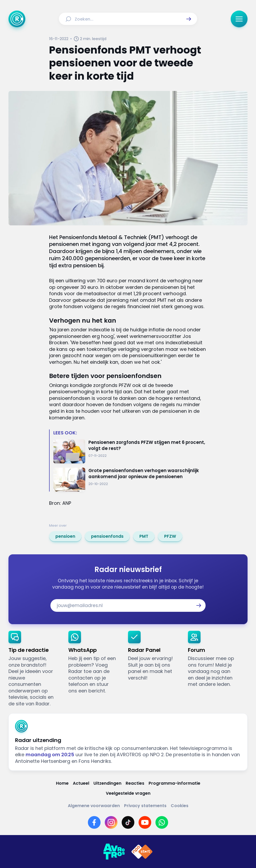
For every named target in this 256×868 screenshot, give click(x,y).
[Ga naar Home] (17, 19)
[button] (189, 19)
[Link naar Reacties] (135, 783)
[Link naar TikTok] (128, 822)
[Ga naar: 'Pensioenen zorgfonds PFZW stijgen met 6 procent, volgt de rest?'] (130, 451)
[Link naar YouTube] (145, 822)
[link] (65, 536)
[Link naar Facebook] (94, 822)
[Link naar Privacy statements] (145, 806)
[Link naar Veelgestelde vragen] (128, 793)
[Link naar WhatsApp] (162, 822)
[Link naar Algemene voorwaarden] (94, 806)
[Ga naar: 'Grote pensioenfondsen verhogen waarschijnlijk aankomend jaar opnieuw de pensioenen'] (130, 480)
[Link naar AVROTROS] (114, 852)
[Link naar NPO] (142, 852)
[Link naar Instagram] (111, 822)
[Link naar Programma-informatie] (174, 783)
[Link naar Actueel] (81, 783)
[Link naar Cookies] (180, 806)
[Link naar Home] (62, 783)
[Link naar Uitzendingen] (107, 783)
